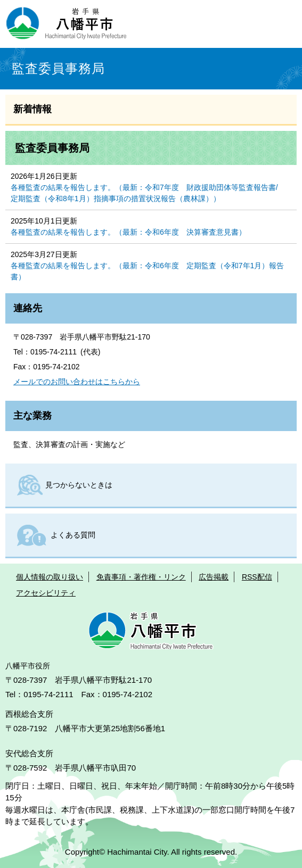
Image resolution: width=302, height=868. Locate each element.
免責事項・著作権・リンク (141, 577)
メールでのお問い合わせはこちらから (77, 382)
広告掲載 (214, 577)
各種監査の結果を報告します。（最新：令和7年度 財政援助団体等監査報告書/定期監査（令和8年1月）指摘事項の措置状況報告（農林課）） (144, 193)
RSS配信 (257, 577)
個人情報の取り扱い (50, 577)
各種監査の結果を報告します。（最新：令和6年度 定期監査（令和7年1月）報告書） (147, 271)
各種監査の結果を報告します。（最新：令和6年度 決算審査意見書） (128, 232)
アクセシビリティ (46, 593)
